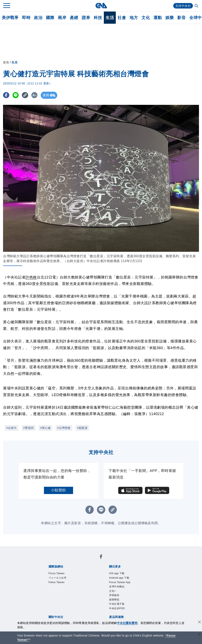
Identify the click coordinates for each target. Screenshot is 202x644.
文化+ (112, 591)
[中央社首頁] (101, 6)
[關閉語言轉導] (200, 635)
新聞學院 (114, 600)
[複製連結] (27, 95)
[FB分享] (7, 95)
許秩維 (31, 277)
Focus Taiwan (57, 573)
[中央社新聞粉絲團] (101, 557)
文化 (146, 18)
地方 (134, 18)
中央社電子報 (117, 604)
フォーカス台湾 (57, 578)
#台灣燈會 (64, 428)
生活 (110, 18)
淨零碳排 (114, 595)
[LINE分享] (17, 95)
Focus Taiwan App (120, 582)
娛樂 (170, 18)
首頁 (6, 62)
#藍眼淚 (82, 428)
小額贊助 (58, 490)
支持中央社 (183, 6)
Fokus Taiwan (57, 582)
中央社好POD (117, 608)
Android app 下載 (119, 578)
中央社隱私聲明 (127, 623)
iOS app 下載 (117, 573)
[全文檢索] (197, 6)
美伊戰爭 (10, 18)
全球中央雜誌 (117, 587)
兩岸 (62, 18)
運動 (158, 18)
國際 (50, 18)
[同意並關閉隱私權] (200, 622)
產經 (74, 18)
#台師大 (12, 428)
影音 (181, 18)
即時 (26, 18)
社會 (122, 18)
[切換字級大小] (38, 95)
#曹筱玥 (29, 428)
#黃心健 (46, 428)
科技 (98, 18)
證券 (86, 18)
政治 (38, 18)
